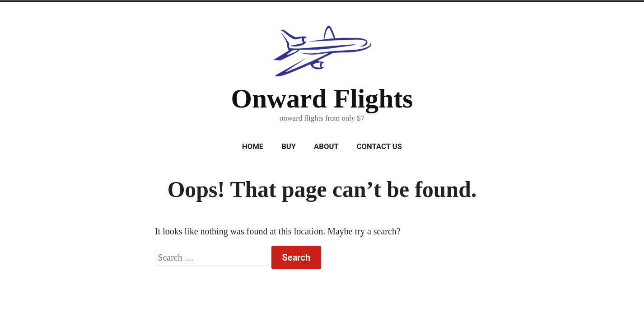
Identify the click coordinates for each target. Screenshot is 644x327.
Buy (289, 147)
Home (253, 147)
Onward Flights (322, 98)
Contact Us (379, 147)
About (326, 147)
